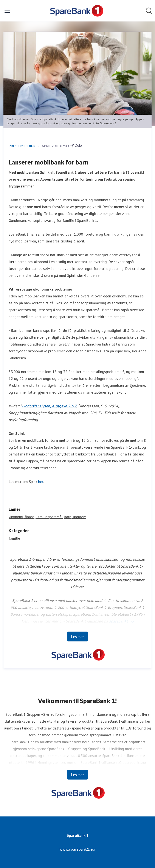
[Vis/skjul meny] (7, 11)
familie (14, 538)
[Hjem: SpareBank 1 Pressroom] (76, 11)
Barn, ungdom (75, 517)
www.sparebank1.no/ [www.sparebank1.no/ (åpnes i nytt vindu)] (77, 849)
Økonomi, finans (22, 517)
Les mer (77, 637)
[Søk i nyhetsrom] (149, 11)
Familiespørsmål (49, 517)
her (41, 482)
